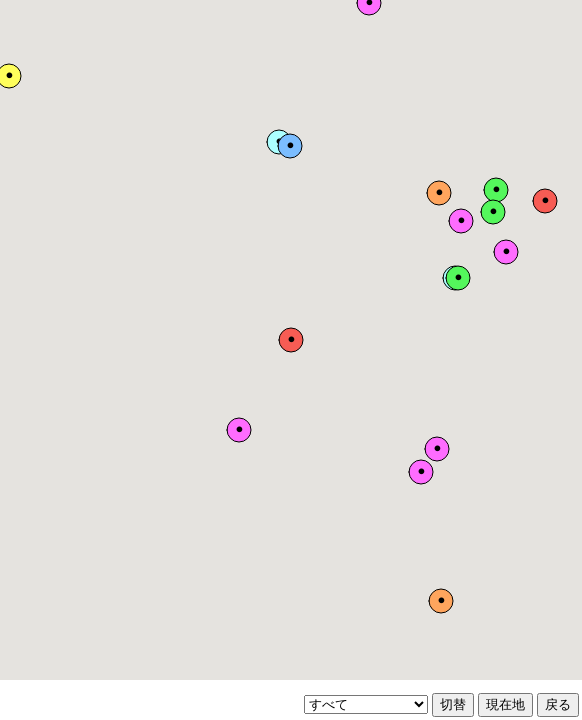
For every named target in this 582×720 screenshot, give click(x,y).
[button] (291, 340)
